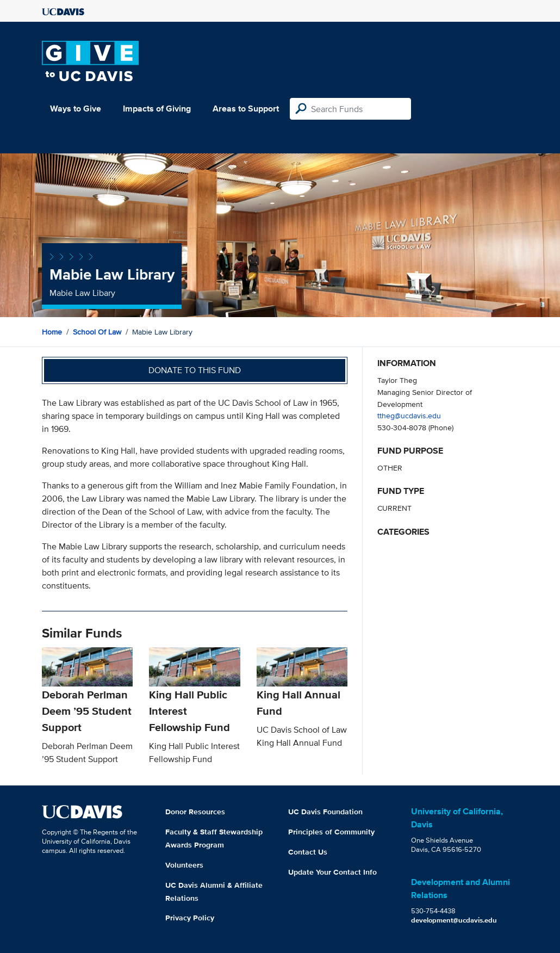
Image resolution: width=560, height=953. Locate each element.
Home (52, 332)
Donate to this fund (195, 370)
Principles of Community (331, 832)
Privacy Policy (190, 918)
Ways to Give (76, 109)
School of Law (97, 332)
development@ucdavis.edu (454, 920)
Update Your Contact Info (332, 872)
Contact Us (308, 852)
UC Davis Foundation (325, 812)
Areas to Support (246, 109)
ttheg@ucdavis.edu (409, 415)
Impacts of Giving (157, 109)
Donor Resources (195, 812)
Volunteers (184, 865)
